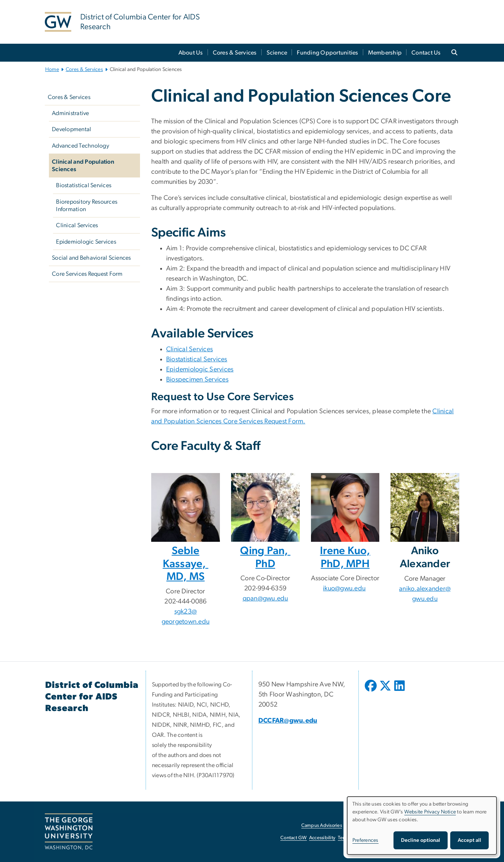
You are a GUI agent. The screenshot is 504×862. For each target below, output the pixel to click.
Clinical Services (77, 225)
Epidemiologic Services (86, 242)
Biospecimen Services (197, 380)
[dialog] (422, 826)
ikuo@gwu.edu (344, 588)
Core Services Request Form (87, 274)
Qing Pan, (265, 551)
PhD (265, 564)
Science (277, 53)
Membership (385, 53)
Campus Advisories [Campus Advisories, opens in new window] (322, 826)
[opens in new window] (371, 691)
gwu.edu (425, 599)
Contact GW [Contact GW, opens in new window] (294, 838)
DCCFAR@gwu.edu (288, 721)
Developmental (71, 129)
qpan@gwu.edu (265, 599)
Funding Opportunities (327, 53)
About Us (191, 53)
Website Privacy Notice (430, 812)
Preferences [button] (365, 840)
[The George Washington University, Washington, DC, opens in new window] (69, 832)
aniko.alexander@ (425, 589)
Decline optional (421, 840)
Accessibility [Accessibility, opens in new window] (322, 838)
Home (52, 69)
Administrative (71, 113)
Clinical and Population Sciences (83, 166)
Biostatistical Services (84, 185)
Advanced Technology (80, 146)
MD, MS (186, 577)
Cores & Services (235, 53)
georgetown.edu (186, 622)
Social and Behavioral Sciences (91, 258)
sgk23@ (186, 612)
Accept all (469, 840)
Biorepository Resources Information (87, 206)
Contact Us (426, 53)
